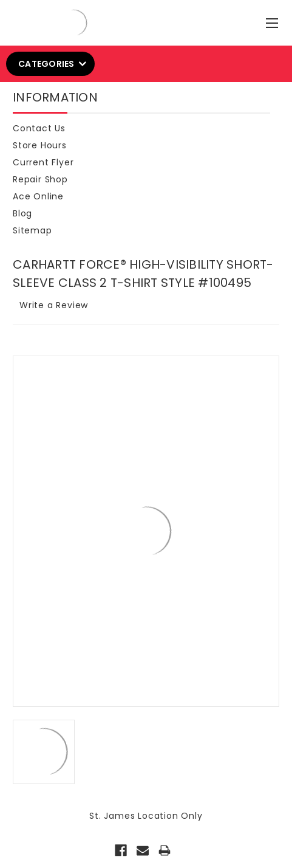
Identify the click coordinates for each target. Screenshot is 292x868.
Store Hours (40, 145)
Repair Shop (40, 179)
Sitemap (32, 230)
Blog (22, 213)
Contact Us (39, 128)
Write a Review (54, 305)
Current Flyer (43, 162)
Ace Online (38, 196)
